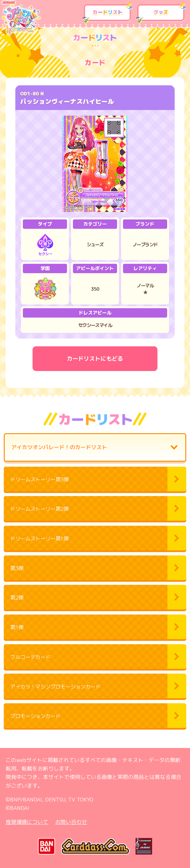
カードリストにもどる (95, 359)
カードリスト (108, 13)
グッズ (161, 13)
